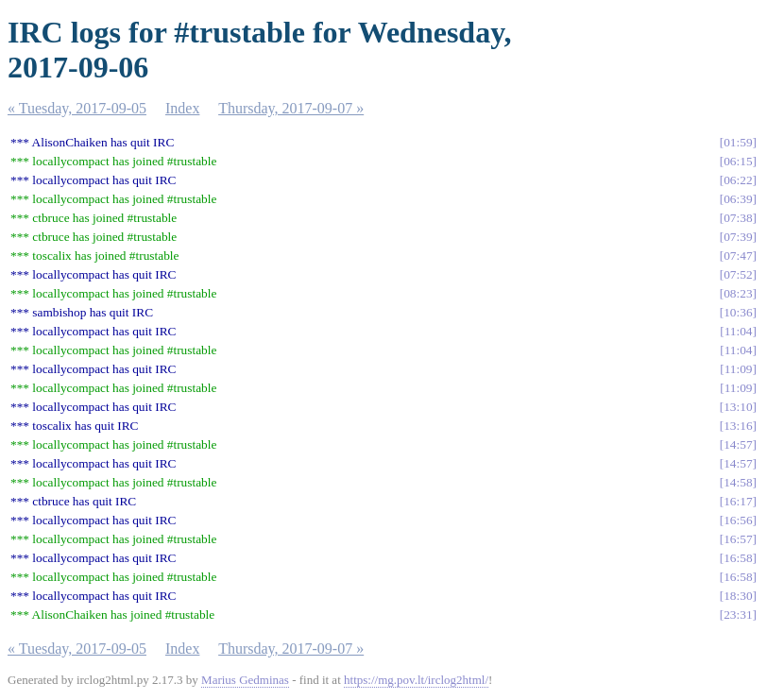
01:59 (738, 142)
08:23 (738, 293)
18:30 (738, 596)
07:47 (738, 256)
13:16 (738, 426)
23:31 (738, 615)
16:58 (738, 558)
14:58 (738, 482)
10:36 (738, 312)
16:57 (738, 539)
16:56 (738, 520)
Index (182, 108)
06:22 (738, 180)
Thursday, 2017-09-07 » (291, 108)
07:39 (738, 237)
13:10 (738, 407)
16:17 (738, 501)
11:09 (739, 369)
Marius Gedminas (245, 680)
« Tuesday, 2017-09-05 (77, 108)
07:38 (738, 218)
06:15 (738, 161)
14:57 (738, 444)
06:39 (738, 199)
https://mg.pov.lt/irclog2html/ (416, 680)
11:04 (739, 331)
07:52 (738, 274)
